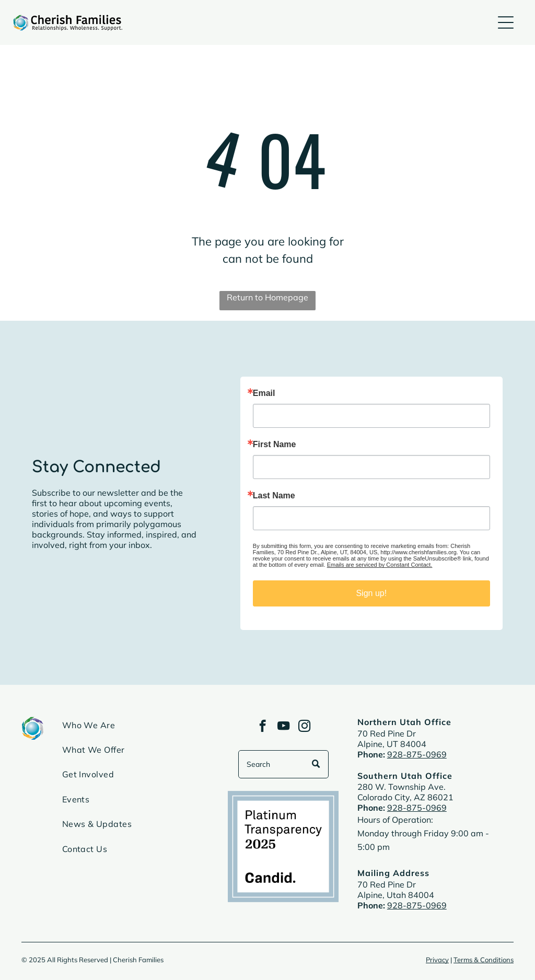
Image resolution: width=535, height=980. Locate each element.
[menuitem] (136, 729)
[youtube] (283, 727)
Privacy (437, 960)
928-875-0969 (417, 754)
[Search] (283, 764)
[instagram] (304, 727)
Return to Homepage (267, 297)
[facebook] (263, 727)
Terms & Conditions (484, 960)
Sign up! (371, 593)
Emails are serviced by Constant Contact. (380, 565)
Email (264, 393)
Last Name (274, 496)
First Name (275, 445)
